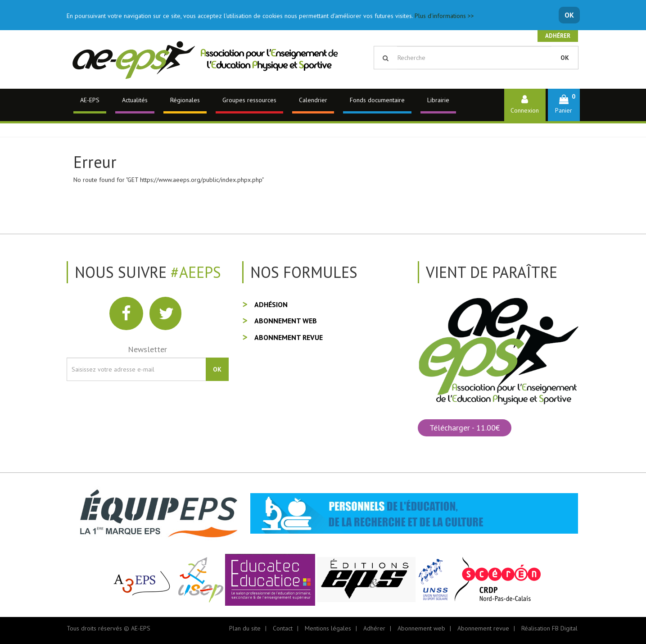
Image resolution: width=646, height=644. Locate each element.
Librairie (438, 100)
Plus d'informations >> (444, 16)
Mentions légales (328, 628)
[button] (564, 105)
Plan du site (245, 628)
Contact (283, 628)
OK (569, 15)
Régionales (185, 100)
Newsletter (147, 349)
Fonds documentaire (377, 100)
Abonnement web (286, 321)
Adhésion (271, 304)
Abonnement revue (289, 337)
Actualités (135, 100)
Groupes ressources (249, 100)
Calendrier (313, 100)
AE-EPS (90, 100)
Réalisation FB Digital (549, 628)
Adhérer (558, 36)
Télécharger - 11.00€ (465, 428)
